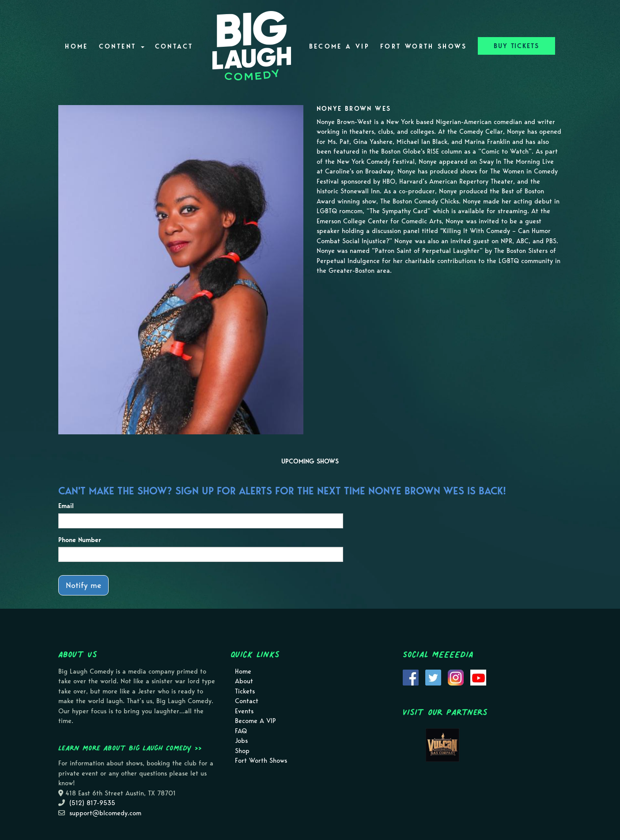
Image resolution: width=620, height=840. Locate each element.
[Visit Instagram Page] (456, 677)
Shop (242, 751)
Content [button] (122, 46)
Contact (174, 46)
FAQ (241, 731)
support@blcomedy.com (105, 813)
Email (66, 506)
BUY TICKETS (516, 46)
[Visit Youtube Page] (478, 677)
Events (244, 711)
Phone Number (80, 540)
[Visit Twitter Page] (433, 677)
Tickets (245, 691)
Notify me (83, 585)
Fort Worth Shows (424, 46)
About (244, 681)
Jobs (241, 741)
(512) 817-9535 (92, 803)
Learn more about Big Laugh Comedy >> (130, 748)
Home (76, 46)
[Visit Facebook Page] (411, 677)
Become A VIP (339, 46)
